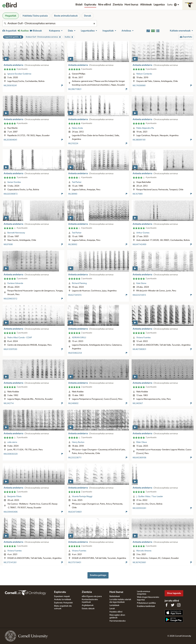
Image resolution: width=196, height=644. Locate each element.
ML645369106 (139, 458)
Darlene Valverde (15, 283)
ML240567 (138, 403)
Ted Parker (77, 182)
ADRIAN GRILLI (79, 338)
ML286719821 (75, 89)
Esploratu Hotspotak (63, 603)
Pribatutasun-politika (146, 603)
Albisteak (146, 5)
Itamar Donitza (14, 182)
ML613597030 (10, 349)
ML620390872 (11, 194)
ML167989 (138, 194)
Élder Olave (142, 442)
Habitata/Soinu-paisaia (35, 16)
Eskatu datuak (88, 609)
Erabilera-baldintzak (146, 606)
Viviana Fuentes (144, 338)
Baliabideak (115, 596)
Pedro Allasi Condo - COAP (20, 338)
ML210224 (73, 144)
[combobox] (50, 23)
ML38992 (73, 244)
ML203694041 (10, 140)
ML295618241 (10, 86)
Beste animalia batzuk (66, 16)
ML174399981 (139, 86)
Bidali (79, 5)
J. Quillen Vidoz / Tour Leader (150, 496)
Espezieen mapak (62, 596)
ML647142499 (139, 244)
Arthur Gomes (143, 233)
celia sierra (12, 442)
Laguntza (159, 5)
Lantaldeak (114, 605)
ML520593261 (139, 508)
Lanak (112, 609)
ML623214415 (139, 295)
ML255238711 (75, 458)
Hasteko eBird (116, 612)
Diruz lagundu (174, 593)
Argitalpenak (88, 605)
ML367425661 (139, 562)
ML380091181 (139, 140)
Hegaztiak (11, 16)
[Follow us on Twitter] (173, 605)
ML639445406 (11, 512)
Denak (88, 16)
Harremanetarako (118, 621)
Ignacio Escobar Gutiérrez (19, 74)
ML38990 (73, 194)
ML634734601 (75, 512)
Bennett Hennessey (16, 233)
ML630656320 (11, 454)
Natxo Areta (77, 128)
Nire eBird (104, 5)
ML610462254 (75, 353)
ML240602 (73, 403)
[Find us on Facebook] (166, 605)
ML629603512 (10, 299)
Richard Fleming (79, 283)
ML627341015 (75, 295)
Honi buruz (131, 5)
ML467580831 (139, 349)
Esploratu (90, 5)
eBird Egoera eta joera (92, 596)
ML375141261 (10, 562)
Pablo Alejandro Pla (145, 128)
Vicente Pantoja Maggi (82, 496)
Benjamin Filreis (14, 496)
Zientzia (118, 5)
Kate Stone (141, 283)
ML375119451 (75, 562)
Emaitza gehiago (98, 575)
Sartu (170, 5)
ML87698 (8, 244)
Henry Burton (78, 442)
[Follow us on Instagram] (179, 605)
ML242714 (9, 403)
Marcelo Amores (144, 551)
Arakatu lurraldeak (63, 599)
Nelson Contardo (144, 74)
